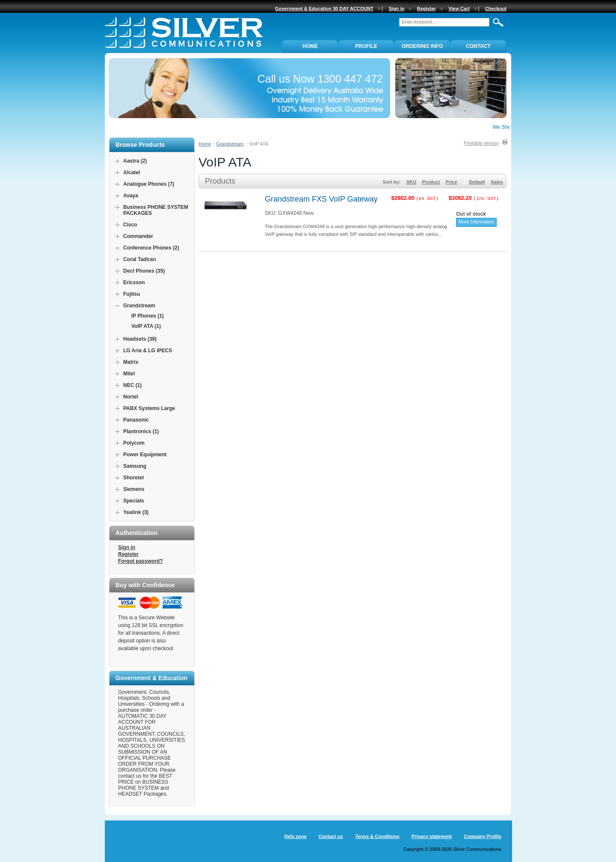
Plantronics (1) (141, 431)
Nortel (131, 397)
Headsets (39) (140, 339)
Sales (497, 182)
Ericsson (134, 282)
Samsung (135, 466)
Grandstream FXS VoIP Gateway (321, 199)
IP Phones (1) (148, 316)
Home (205, 144)
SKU (411, 182)
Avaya (131, 196)
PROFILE (366, 46)
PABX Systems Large (149, 408)
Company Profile (483, 836)
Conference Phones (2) (151, 248)
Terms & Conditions (377, 836)
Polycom (134, 443)
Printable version (481, 143)
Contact (478, 46)
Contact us (331, 836)
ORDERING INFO (422, 46)
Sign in (127, 547)
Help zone (296, 836)
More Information (476, 222)
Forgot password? (141, 561)
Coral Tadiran (139, 259)
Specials (134, 501)
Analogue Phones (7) (149, 184)
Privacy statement (432, 836)
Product (431, 182)
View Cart (459, 9)
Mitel (129, 374)
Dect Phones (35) (144, 271)
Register (128, 554)
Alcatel (132, 172)
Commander (138, 236)
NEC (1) (132, 385)
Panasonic (136, 420)
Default (477, 182)
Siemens (134, 489)
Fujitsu (132, 294)
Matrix (131, 362)
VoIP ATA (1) (146, 326)
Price (452, 182)
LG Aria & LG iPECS (148, 351)
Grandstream (230, 144)
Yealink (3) (136, 512)
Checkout (496, 9)
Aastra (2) (135, 161)
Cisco (130, 225)
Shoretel (133, 478)
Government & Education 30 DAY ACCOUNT (324, 9)
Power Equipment (145, 455)
